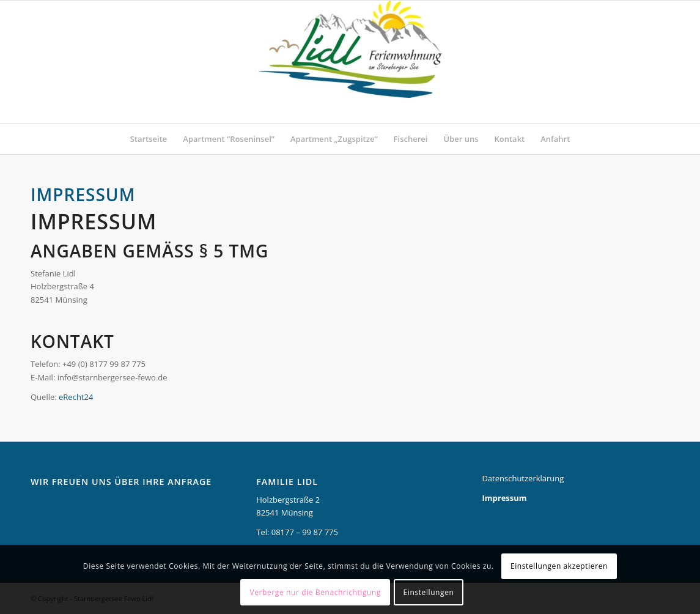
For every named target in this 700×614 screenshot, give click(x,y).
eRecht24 (76, 397)
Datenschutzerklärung (523, 478)
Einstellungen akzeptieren (559, 566)
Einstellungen (429, 592)
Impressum (504, 498)
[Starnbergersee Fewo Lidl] (350, 62)
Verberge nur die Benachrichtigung (315, 592)
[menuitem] (149, 139)
